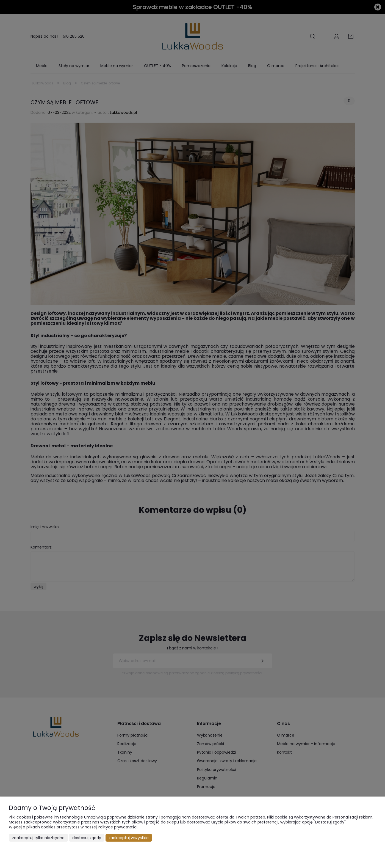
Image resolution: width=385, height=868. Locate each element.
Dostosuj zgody (87, 838)
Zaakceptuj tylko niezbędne (38, 838)
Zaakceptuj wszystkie (129, 838)
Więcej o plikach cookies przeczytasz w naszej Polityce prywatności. (74, 827)
